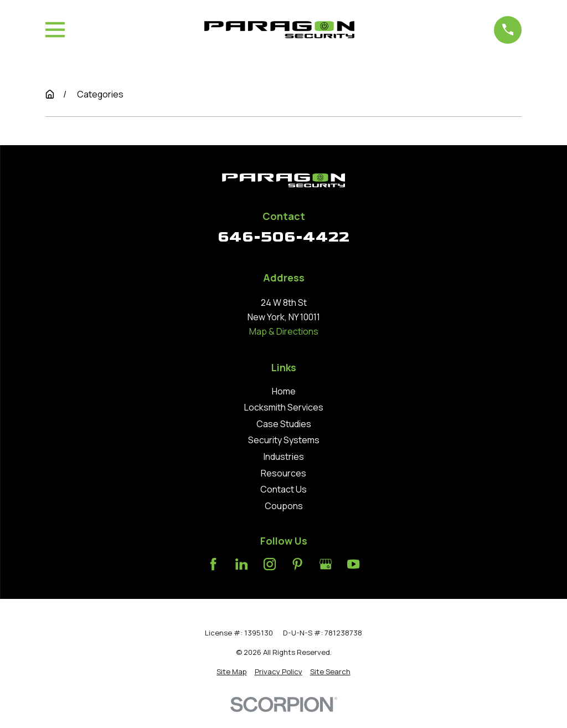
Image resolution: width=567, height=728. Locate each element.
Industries (284, 457)
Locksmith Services (284, 407)
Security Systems (284, 440)
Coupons (284, 506)
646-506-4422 (283, 237)
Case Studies (284, 424)
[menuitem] (231, 672)
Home (284, 391)
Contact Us (283, 489)
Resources (283, 473)
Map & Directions (284, 331)
